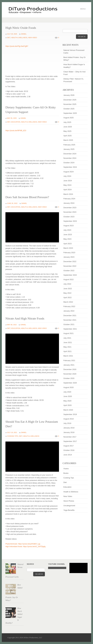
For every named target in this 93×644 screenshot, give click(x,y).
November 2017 (70, 437)
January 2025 (69, 149)
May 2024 (67, 185)
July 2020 (67, 392)
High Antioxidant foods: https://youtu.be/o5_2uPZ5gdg (25, 547)
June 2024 (68, 181)
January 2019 (69, 428)
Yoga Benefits (69, 510)
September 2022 (70, 275)
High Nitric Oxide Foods (21, 28)
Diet (9, 38)
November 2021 (70, 320)
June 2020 (68, 396)
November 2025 (70, 104)
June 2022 (68, 289)
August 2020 (69, 387)
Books (66, 473)
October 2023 (69, 217)
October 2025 (69, 109)
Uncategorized (69, 506)
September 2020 (70, 383)
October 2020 (69, 378)
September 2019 (70, 414)
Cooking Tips (12, 436)
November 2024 (70, 158)
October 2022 (69, 271)
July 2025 (67, 122)
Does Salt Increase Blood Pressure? (27, 197)
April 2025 (68, 136)
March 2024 (68, 194)
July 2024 (67, 176)
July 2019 (67, 423)
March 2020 (68, 410)
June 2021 (68, 342)
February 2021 (69, 360)
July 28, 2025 (12, 34)
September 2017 (70, 441)
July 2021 (67, 338)
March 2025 (68, 140)
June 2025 (68, 127)
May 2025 (67, 131)
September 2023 (70, 221)
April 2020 (68, 405)
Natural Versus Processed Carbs (74, 52)
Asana (66, 469)
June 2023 (68, 235)
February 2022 (69, 306)
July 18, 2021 (12, 432)
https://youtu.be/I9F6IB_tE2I (16, 131)
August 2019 (69, 419)
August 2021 (69, 333)
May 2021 (67, 347)
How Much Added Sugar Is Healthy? (74, 66)
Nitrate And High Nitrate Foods (25, 318)
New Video (33, 38)
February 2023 (69, 253)
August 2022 (69, 279)
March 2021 (68, 356)
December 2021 (70, 316)
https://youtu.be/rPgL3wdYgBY (17, 46)
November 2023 (70, 212)
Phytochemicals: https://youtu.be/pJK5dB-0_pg (23, 544)
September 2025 (70, 113)
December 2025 (70, 100)
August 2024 (69, 172)
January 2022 (69, 311)
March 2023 (68, 248)
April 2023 (68, 244)
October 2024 (69, 163)
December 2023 (70, 208)
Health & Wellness (19, 38)
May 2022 (67, 293)
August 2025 (69, 118)
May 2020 (67, 401)
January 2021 (69, 365)
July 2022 (67, 284)
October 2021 (69, 324)
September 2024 (70, 167)
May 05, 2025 (12, 118)
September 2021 (70, 329)
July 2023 (67, 230)
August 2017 (69, 446)
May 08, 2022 (12, 325)
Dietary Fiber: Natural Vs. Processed (74, 80)
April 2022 (68, 297)
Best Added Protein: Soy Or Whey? (75, 59)
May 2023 (67, 239)
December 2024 (70, 154)
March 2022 (68, 302)
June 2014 (68, 455)
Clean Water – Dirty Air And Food (74, 73)
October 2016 (69, 450)
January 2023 (69, 257)
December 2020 (70, 369)
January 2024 (69, 203)
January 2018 (69, 432)
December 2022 (70, 261)
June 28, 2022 (12, 203)
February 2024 (69, 199)
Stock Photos (69, 501)
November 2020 (70, 374)
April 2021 (68, 351)
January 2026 (69, 95)
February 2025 (69, 145)
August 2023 (69, 226)
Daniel (24, 34)
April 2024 (68, 190)
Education (16, 122)
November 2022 (70, 266)
